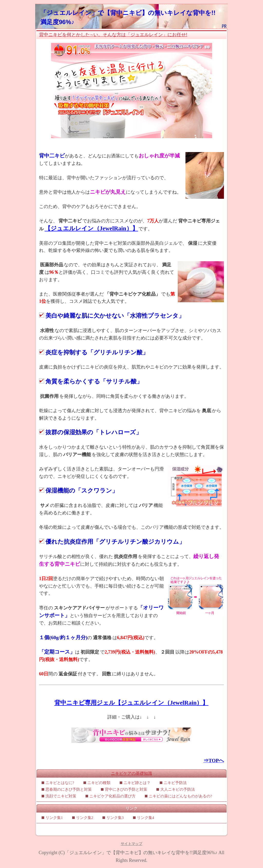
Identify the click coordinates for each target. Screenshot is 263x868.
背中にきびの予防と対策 (126, 789)
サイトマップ (131, 844)
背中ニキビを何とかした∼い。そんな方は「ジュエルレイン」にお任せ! (113, 35)
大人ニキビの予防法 (178, 789)
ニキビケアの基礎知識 (131, 773)
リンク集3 (115, 818)
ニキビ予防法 (175, 783)
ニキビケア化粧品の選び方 (112, 796)
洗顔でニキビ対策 (61, 796)
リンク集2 (85, 818)
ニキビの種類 (99, 783)
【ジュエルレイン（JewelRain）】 (91, 228)
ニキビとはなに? (60, 783)
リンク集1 (54, 818)
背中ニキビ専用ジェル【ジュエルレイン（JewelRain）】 (131, 703)
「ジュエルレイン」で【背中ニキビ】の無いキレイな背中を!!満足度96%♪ (141, 853)
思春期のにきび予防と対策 (69, 789)
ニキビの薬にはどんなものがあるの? (180, 796)
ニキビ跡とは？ (137, 783)
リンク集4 (146, 818)
